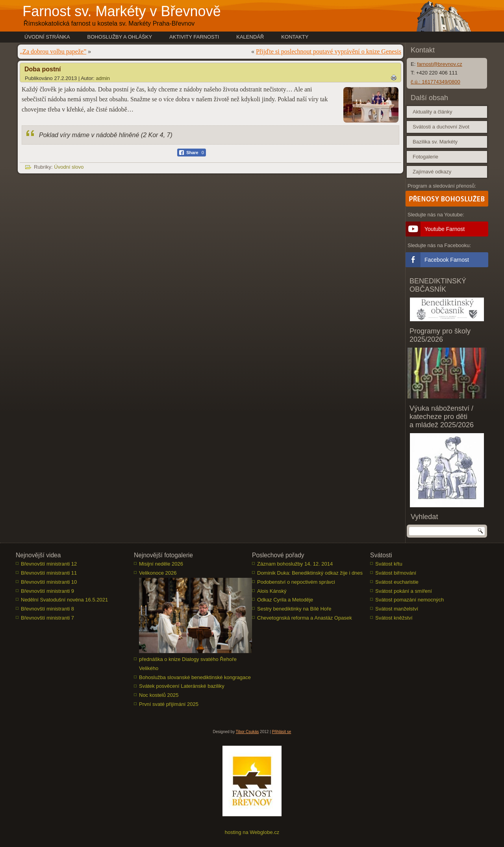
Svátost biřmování (396, 573)
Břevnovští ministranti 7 (47, 618)
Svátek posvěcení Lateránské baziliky (182, 686)
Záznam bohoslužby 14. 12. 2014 (295, 564)
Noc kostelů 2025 (159, 695)
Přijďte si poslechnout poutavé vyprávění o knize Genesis (329, 51)
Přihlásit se (282, 732)
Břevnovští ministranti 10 (49, 582)
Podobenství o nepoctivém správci (296, 582)
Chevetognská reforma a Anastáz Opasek (305, 618)
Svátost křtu (389, 564)
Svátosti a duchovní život (441, 127)
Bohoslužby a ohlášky (120, 37)
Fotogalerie (425, 157)
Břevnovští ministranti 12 (49, 564)
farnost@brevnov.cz (440, 64)
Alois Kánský (272, 591)
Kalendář (250, 37)
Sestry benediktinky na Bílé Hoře (294, 609)
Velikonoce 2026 (158, 573)
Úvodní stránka (47, 37)
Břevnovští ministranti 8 (47, 609)
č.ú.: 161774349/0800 (435, 82)
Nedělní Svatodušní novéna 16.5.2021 (64, 600)
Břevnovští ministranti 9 (47, 591)
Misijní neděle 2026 (161, 564)
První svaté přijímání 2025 (169, 704)
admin (103, 78)
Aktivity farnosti (194, 37)
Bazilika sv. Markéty (435, 142)
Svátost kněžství (394, 618)
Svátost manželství (397, 609)
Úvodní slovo (69, 167)
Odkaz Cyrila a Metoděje (285, 600)
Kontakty (295, 37)
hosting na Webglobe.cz (252, 832)
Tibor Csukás (247, 732)
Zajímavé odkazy (432, 172)
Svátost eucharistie (397, 582)
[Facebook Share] (192, 153)
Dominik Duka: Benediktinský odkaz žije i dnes (310, 573)
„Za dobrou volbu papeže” (53, 51)
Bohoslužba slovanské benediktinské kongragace (195, 677)
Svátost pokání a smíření (404, 591)
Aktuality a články (432, 112)
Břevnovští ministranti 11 (49, 573)
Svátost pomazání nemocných (409, 600)
